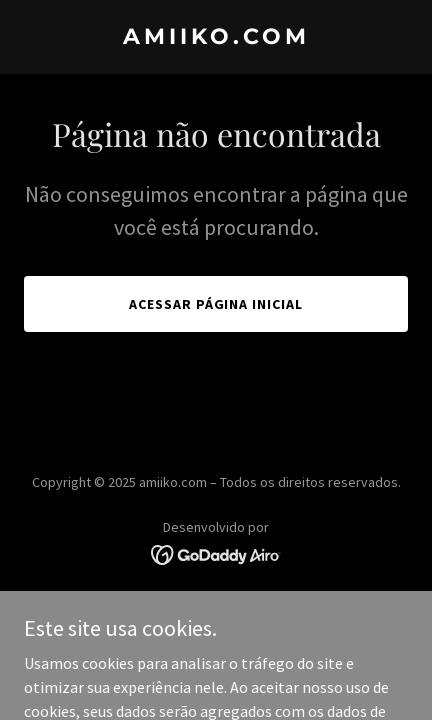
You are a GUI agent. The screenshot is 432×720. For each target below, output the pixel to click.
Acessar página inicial (216, 304)
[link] (216, 38)
